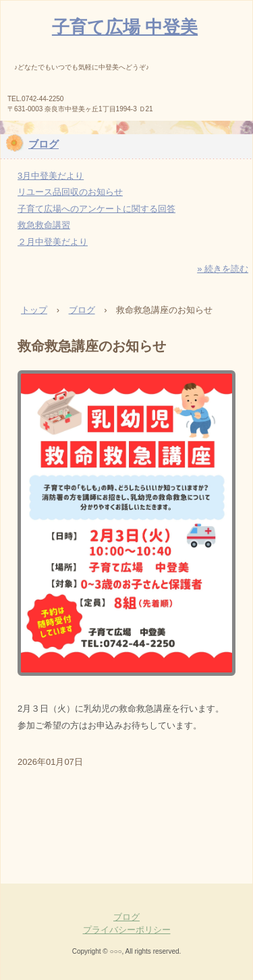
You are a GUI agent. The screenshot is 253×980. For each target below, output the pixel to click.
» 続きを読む (223, 269)
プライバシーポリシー (127, 930)
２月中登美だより (53, 242)
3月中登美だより (51, 176)
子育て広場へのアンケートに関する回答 (96, 209)
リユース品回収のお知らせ (70, 192)
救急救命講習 (44, 225)
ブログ (44, 144)
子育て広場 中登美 (125, 27)
